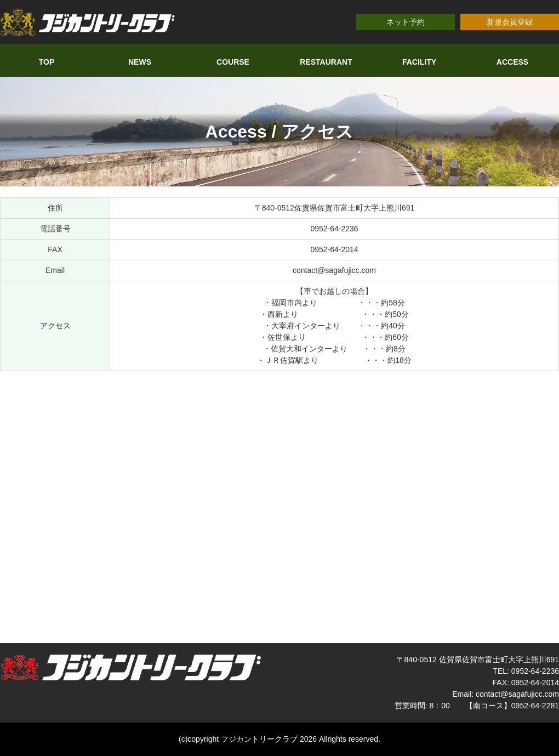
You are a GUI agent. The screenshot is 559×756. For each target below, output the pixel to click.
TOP (47, 62)
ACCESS (512, 62)
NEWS (140, 62)
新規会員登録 (510, 22)
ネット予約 (406, 22)
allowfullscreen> (279, 505)
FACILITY (419, 62)
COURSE (233, 62)
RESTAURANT (326, 62)
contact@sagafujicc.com (334, 270)
